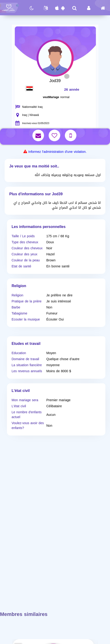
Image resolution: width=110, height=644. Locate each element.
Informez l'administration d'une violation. (57, 152)
